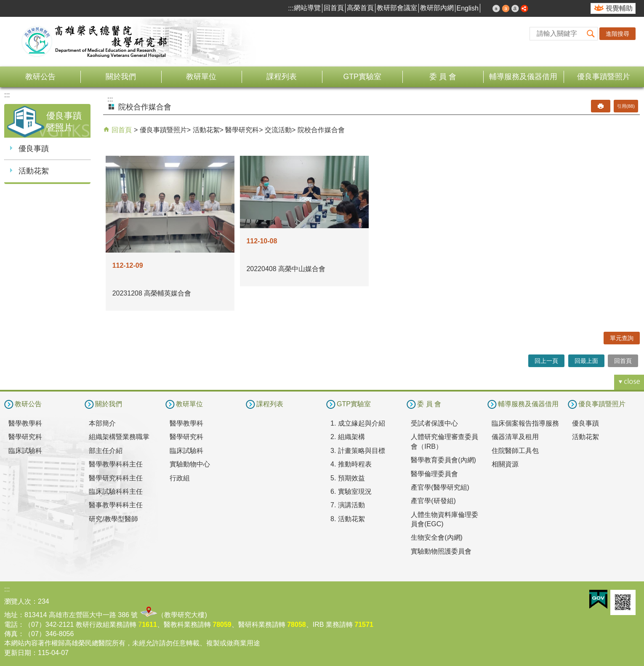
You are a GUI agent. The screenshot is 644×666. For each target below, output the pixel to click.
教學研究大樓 (184, 615)
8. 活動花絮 (348, 519)
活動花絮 (34, 171)
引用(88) (626, 106)
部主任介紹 (106, 451)
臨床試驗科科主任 (116, 492)
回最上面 (586, 361)
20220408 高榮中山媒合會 (286, 269)
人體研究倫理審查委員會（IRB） (444, 441)
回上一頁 (546, 361)
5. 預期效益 (348, 478)
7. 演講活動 (348, 505)
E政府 (598, 599)
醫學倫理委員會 (434, 474)
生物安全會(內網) (437, 537)
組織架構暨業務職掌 (119, 437)
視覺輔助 (619, 8)
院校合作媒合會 (321, 130)
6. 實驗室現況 (351, 492)
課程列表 (282, 77)
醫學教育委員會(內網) (443, 460)
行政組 (180, 478)
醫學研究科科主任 (116, 478)
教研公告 (40, 77)
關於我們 (121, 77)
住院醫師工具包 (515, 451)
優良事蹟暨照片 (604, 77)
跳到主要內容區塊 (4, 4)
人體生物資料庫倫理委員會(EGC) (444, 519)
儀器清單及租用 (515, 437)
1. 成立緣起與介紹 (358, 423)
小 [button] (496, 8)
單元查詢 (622, 338)
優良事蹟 (34, 149)
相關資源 (505, 464)
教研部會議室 (397, 8)
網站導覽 (307, 8)
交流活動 (278, 130)
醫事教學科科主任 (116, 505)
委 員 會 (443, 77)
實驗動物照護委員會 (441, 551)
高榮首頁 (360, 8)
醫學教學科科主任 (116, 464)
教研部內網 (437, 8)
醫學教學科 (25, 423)
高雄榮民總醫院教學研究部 (95, 42)
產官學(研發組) (433, 501)
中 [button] (506, 8)
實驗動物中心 (190, 464)
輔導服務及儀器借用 (523, 77)
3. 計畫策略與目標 (358, 451)
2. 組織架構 (348, 437)
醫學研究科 (242, 130)
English (468, 8)
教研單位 (201, 77)
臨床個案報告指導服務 (525, 423)
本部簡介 (102, 423)
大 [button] (515, 8)
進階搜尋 (617, 34)
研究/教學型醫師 (113, 519)
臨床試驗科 (25, 451)
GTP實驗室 (362, 77)
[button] (591, 34)
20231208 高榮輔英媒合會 (152, 293)
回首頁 (334, 8)
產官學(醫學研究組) (440, 487)
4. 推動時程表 (351, 464)
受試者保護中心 (434, 423)
